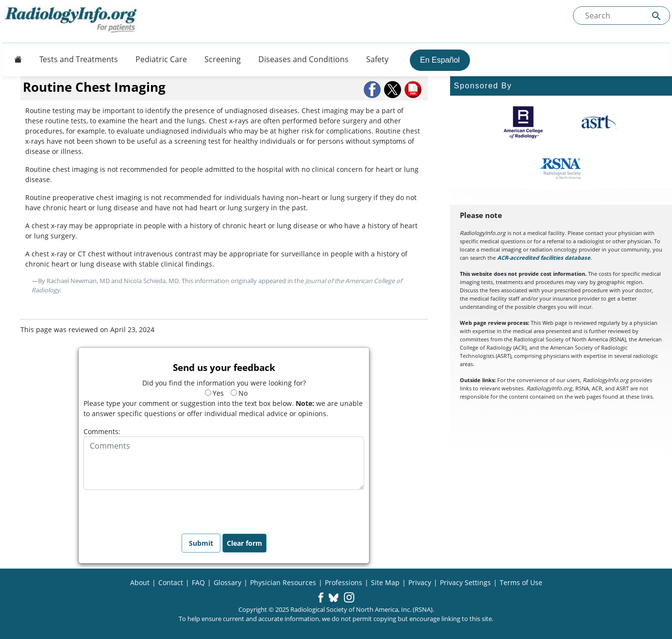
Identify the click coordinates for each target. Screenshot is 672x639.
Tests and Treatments (79, 59)
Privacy (420, 582)
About (140, 582)
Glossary (227, 582)
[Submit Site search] (656, 16)
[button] (373, 90)
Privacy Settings (465, 582)
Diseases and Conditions (303, 59)
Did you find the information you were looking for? (224, 383)
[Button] (15, 59)
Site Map (385, 582)
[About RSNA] (561, 168)
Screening (223, 59)
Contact (171, 582)
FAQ (198, 582)
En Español (440, 60)
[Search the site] (622, 16)
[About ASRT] (598, 122)
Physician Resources (283, 582)
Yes (214, 393)
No (239, 393)
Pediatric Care (161, 59)
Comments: (102, 431)
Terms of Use (521, 582)
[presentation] (157, 509)
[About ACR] (523, 122)
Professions (344, 582)
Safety (377, 59)
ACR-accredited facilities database (544, 258)
